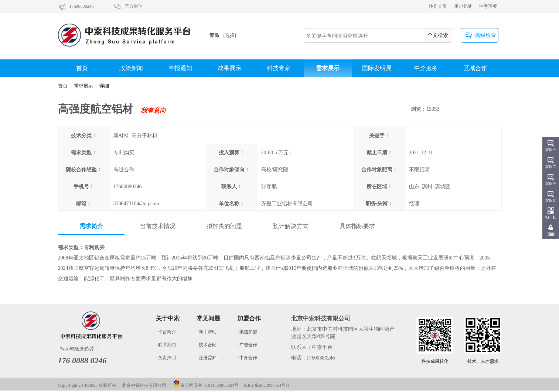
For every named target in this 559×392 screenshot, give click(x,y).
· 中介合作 (247, 358)
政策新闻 (131, 68)
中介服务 (426, 68)
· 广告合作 (247, 345)
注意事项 (488, 6)
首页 (82, 68)
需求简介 (91, 226)
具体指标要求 (357, 226)
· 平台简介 (166, 332)
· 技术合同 (207, 345)
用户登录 (463, 6)
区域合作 (475, 68)
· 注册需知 (207, 358)
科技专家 (279, 68)
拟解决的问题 (224, 226)
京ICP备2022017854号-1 (266, 385)
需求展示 (328, 68)
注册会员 (438, 6)
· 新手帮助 (207, 332)
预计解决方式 (291, 226)
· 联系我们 (166, 345)
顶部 (551, 234)
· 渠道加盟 (247, 332)
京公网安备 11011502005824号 (206, 385)
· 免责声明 (166, 358)
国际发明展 (377, 68)
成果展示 (229, 68)
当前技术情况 (158, 226)
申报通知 (180, 68)
